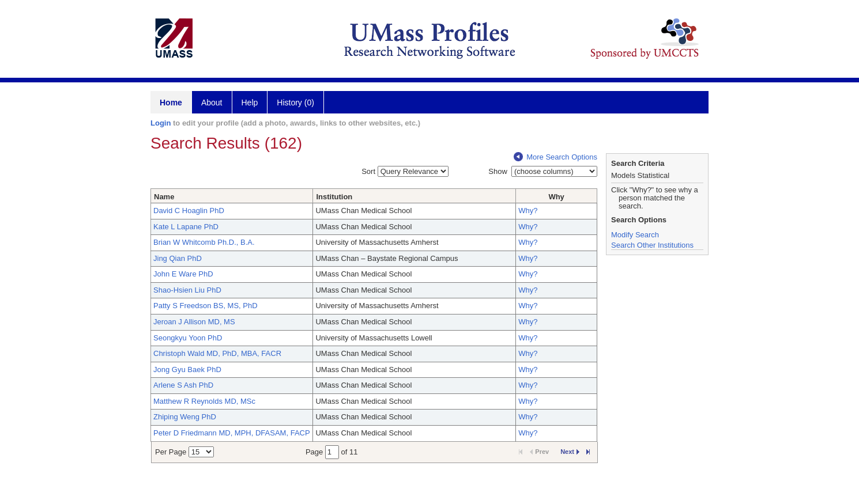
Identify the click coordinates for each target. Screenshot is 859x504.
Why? (528, 211)
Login (161, 123)
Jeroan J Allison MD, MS (194, 322)
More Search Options (555, 157)
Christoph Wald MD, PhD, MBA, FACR (217, 353)
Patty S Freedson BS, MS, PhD (206, 306)
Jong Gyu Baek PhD (187, 370)
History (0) (295, 103)
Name (164, 197)
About (212, 103)
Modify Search (635, 235)
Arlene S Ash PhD (183, 385)
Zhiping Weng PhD (185, 417)
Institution (334, 197)
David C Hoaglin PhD (189, 211)
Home (171, 103)
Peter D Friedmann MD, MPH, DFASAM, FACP (232, 433)
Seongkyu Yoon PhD (188, 338)
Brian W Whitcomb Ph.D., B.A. (204, 242)
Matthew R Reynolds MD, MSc (204, 401)
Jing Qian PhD (178, 258)
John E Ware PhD (183, 274)
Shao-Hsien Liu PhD (187, 290)
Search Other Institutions (652, 245)
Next (570, 452)
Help (250, 103)
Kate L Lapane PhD (186, 227)
